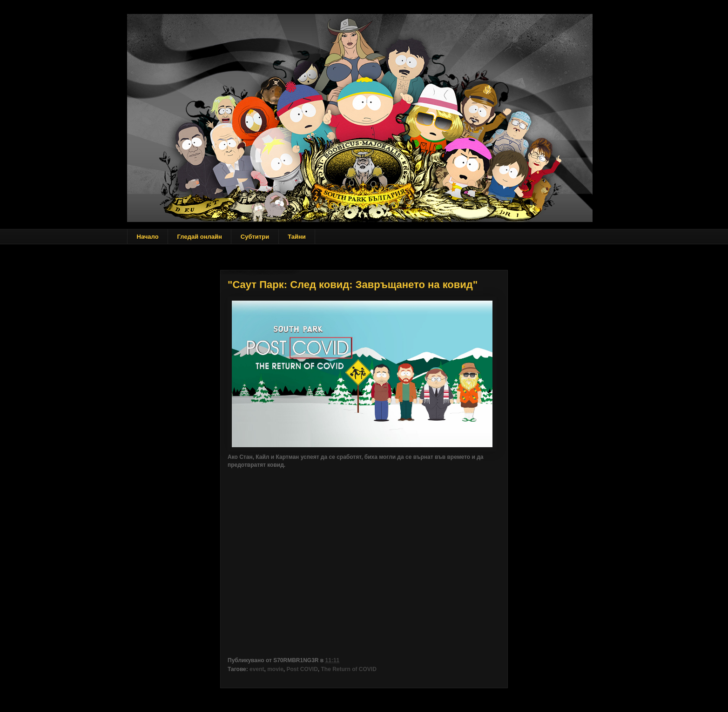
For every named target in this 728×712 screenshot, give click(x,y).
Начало (148, 237)
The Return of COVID (349, 669)
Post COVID (302, 669)
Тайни (297, 237)
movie (275, 669)
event (257, 669)
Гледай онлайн (200, 237)
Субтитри (255, 237)
